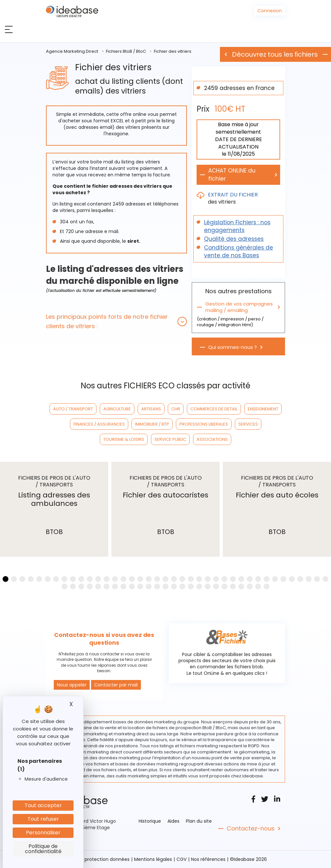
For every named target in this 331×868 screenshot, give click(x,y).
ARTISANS (151, 409)
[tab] (116, 321)
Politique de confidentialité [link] (43, 849)
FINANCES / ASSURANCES (99, 424)
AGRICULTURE (117, 409)
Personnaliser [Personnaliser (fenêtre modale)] (43, 833)
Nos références (208, 859)
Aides (173, 821)
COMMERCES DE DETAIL (214, 409)
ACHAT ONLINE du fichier (232, 175)
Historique (150, 821)
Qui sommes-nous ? (233, 347)
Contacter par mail (116, 685)
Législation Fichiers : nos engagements (237, 226)
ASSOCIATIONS (212, 439)
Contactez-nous (251, 829)
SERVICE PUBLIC (170, 439)
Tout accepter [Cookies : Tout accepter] (43, 805)
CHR (176, 409)
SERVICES (248, 424)
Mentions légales (153, 859)
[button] (116, 321)
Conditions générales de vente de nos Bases (239, 251)
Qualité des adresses (234, 239)
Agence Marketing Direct (72, 51)
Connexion (270, 11)
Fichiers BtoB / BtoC (126, 51)
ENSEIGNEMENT (263, 409)
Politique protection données (97, 859)
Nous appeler (72, 685)
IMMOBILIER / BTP (152, 424)
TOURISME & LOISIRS (124, 439)
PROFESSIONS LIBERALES (204, 424)
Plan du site (199, 821)
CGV (182, 859)
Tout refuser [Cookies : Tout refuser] (43, 819)
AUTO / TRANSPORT (73, 409)
